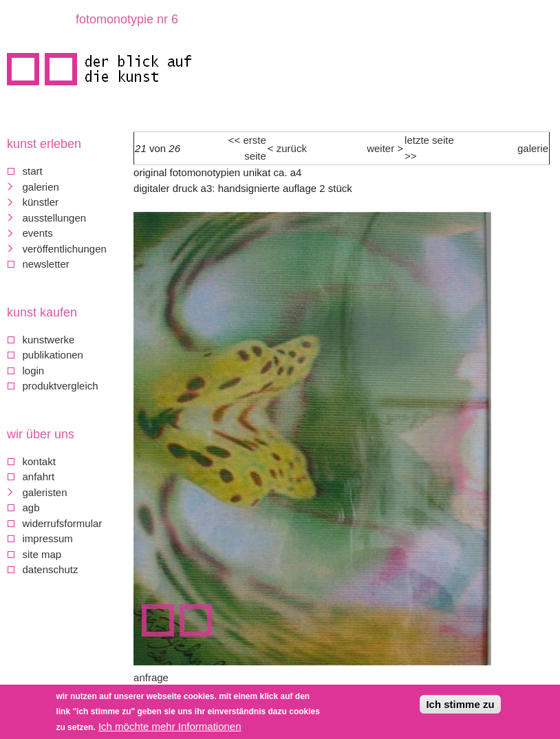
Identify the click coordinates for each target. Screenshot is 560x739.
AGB (31, 507)
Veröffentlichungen (65, 249)
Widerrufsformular (63, 523)
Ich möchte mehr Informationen (170, 726)
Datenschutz (51, 569)
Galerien (41, 187)
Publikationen (53, 355)
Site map (42, 554)
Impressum (48, 538)
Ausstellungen (55, 218)
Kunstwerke (49, 340)
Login (34, 371)
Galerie (533, 148)
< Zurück (287, 148)
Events (38, 233)
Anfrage (151, 677)
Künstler (41, 202)
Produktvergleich (61, 386)
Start (33, 171)
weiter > (385, 148)
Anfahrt (39, 476)
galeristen (45, 492)
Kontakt (39, 461)
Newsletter (46, 264)
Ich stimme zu (460, 704)
